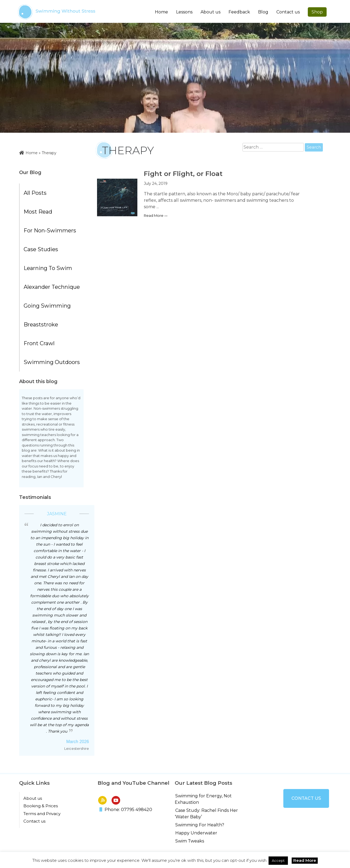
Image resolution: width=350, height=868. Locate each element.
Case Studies (41, 249)
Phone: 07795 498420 (126, 810)
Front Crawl (39, 343)
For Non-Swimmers (50, 230)
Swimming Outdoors (52, 362)
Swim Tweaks (190, 841)
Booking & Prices (41, 806)
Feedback (239, 12)
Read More (305, 860)
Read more (154, 215)
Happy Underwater (196, 833)
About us (33, 798)
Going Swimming (47, 306)
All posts (35, 193)
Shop (317, 12)
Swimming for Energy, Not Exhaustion (203, 799)
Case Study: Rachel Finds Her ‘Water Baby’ (206, 814)
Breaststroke (41, 325)
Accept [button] (278, 860)
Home (161, 12)
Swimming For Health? (200, 825)
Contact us (288, 12)
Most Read (38, 212)
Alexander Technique (52, 287)
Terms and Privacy (42, 814)
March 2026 (78, 742)
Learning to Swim (48, 268)
